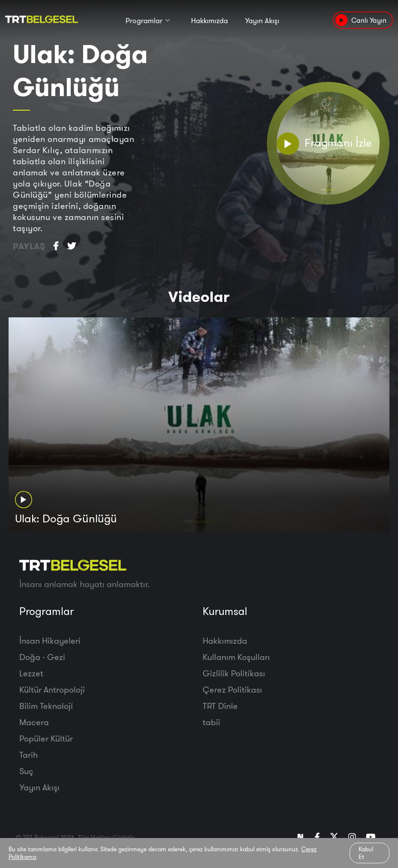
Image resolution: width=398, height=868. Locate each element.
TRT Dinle (220, 706)
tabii (211, 722)
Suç (26, 771)
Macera (34, 722)
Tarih (28, 755)
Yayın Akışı (262, 20)
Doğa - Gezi (42, 657)
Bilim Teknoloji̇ (46, 706)
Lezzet (31, 673)
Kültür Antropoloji (52, 689)
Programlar (144, 20)
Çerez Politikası (232, 689)
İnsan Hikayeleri (50, 640)
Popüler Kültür (46, 738)
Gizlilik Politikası (234, 673)
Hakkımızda (209, 20)
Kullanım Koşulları (236, 657)
